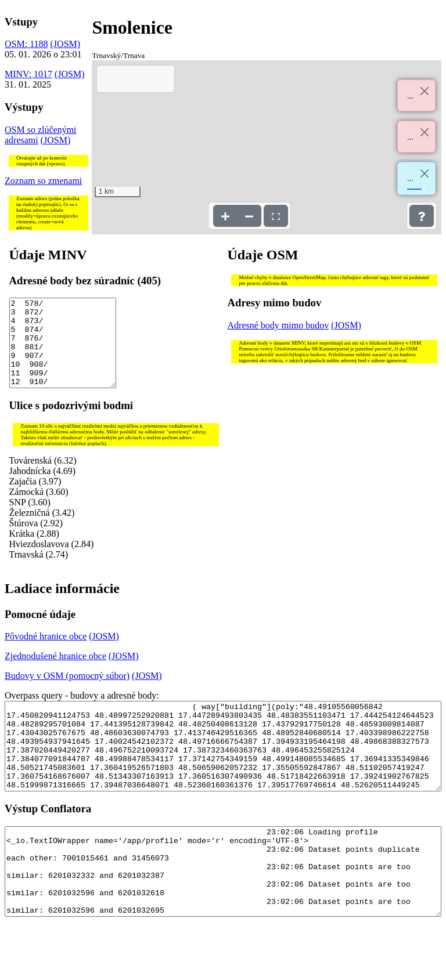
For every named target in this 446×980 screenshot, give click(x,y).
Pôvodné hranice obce (46, 654)
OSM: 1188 (26, 44)
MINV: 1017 (28, 74)
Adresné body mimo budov (278, 325)
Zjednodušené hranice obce (55, 673)
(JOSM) (66, 44)
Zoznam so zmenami (43, 181)
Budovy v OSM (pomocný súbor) (67, 693)
